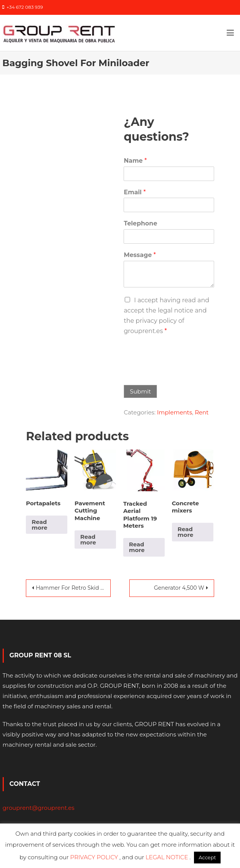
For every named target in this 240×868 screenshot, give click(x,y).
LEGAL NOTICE (168, 857)
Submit (140, 391)
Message (140, 255)
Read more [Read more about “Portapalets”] (39, 525)
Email (135, 192)
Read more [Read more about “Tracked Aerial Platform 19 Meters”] (137, 547)
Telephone (140, 223)
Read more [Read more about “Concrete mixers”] (185, 532)
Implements (175, 412)
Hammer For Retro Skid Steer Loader (73, 588)
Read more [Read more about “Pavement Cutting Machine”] (88, 540)
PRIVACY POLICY (95, 857)
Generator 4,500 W (179, 588)
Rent (202, 412)
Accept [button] (207, 857)
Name (135, 161)
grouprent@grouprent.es (39, 808)
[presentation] (181, 372)
